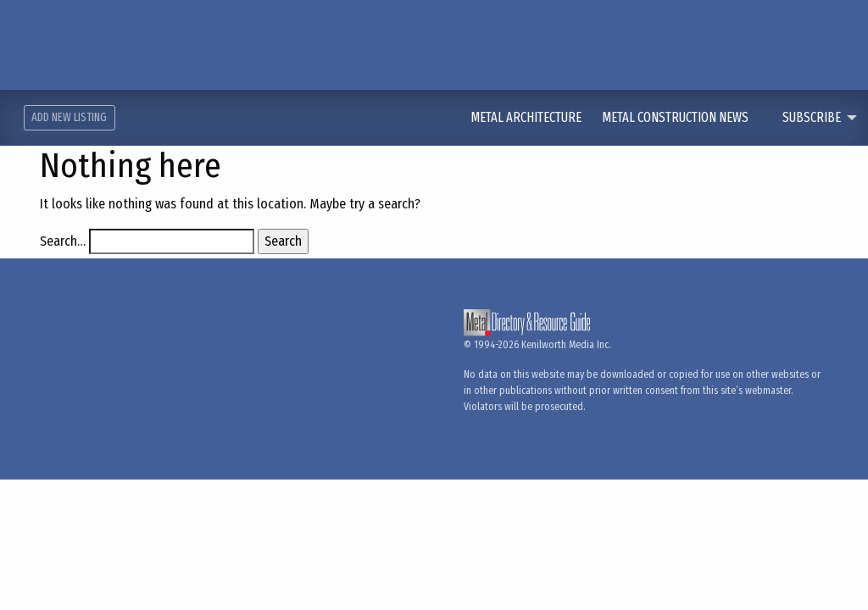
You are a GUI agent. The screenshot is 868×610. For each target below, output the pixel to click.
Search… (63, 241)
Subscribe (812, 117)
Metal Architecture (527, 117)
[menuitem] (536, 118)
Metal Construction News (676, 117)
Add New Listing (69, 117)
